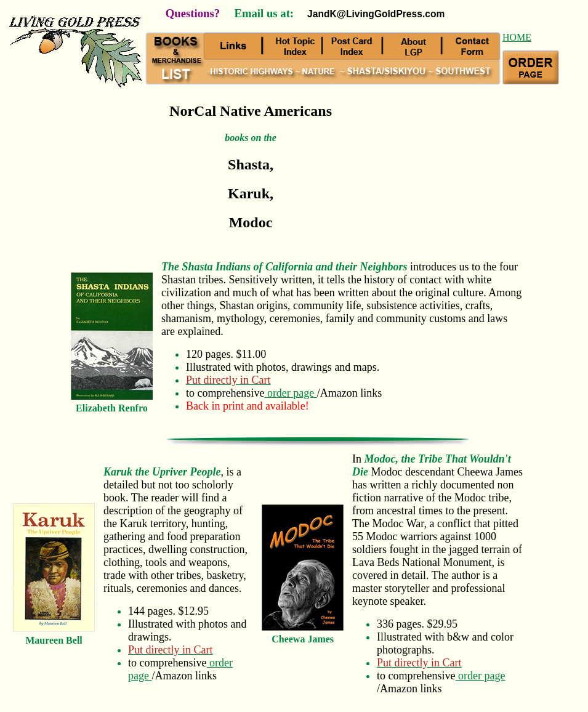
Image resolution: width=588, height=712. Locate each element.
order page (290, 393)
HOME (517, 37)
